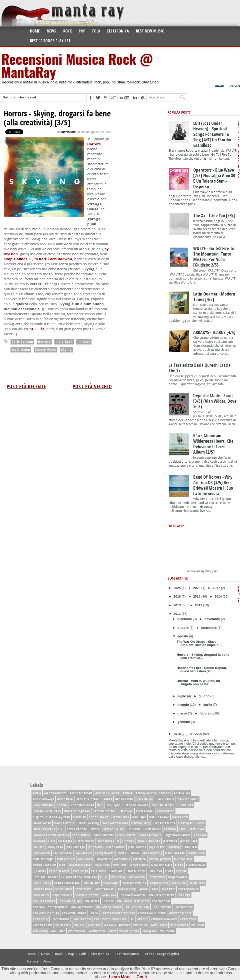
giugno (205, 696)
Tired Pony (40, 919)
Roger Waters (178, 877)
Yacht (112, 931)
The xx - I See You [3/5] (214, 215)
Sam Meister (91, 883)
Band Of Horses (87, 799)
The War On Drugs (46, 913)
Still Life (37, 329)
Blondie (61, 805)
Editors (94, 829)
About (220, 86)
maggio (184, 705)
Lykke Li (122, 853)
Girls (51, 841)
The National (161, 901)
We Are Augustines (117, 925)
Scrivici (234, 86)
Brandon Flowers (136, 805)
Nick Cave (120, 865)
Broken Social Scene (47, 811)
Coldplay (79, 817)
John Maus (95, 847)
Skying (66, 350)
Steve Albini (41, 895)
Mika (62, 865)
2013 (178, 605)
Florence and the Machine (51, 835)
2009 (199, 734)
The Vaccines (183, 907)
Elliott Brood (152, 829)
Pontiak (181, 871)
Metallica (139, 859)
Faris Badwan (60, 259)
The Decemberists (161, 895)
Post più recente (26, 386)
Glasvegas (65, 841)
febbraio (206, 713)
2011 (178, 614)
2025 (178, 588)
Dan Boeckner (159, 817)
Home (35, 31)
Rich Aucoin (137, 877)
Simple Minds (16, 259)
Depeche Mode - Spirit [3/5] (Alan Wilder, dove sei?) (215, 401)
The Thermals (162, 907)
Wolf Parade (77, 931)
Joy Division (21, 350)
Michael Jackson (160, 859)
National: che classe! (19, 97)
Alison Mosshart (81, 793)
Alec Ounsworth (55, 793)
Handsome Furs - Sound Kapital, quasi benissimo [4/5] (202, 669)
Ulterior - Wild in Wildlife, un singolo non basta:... (198, 682)
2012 (199, 605)
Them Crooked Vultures (118, 913)
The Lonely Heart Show (133, 901)
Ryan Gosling (42, 883)
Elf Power (134, 829)
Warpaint (94, 925)
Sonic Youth (83, 889)
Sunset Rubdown (87, 895)
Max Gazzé (86, 859)
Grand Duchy (84, 841)
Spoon (143, 889)
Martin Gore (196, 853)
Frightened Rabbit (177, 835)
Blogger (212, 571)
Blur (100, 805)
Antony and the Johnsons (153, 793)
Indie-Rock (64, 342)
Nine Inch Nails (162, 865)
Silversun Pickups (134, 883)
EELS (61, 829)
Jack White (170, 841)
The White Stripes (74, 913)
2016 (178, 596)
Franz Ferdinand (150, 835)
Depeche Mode (164, 823)
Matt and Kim (66, 859)
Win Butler (58, 931)
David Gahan (42, 823)
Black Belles (144, 799)
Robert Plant (156, 877)
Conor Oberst (99, 817)
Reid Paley (118, 877)
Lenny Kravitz (104, 853)
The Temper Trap (137, 907)
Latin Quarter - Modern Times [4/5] (214, 297)
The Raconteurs (81, 907)
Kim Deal (191, 847)
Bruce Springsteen (77, 811)
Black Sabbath (43, 805)
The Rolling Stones (108, 907)
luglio (182, 696)
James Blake (189, 841)
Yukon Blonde (129, 931)
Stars (154, 889)
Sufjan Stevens (62, 895)
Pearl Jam (116, 871)
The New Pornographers (50, 907)
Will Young (40, 931)
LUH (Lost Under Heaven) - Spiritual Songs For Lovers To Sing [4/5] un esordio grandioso (212, 134)
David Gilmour (64, 823)
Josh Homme (137, 847)
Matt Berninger (43, 859)
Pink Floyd (155, 871)
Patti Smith (81, 871)
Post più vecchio (92, 386)
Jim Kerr (39, 259)
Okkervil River (196, 865)
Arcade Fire (182, 793)
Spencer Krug (126, 889)
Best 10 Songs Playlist (50, 41)
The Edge (184, 895)
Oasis (179, 865)
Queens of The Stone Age (79, 877)
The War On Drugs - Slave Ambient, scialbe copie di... (199, 643)
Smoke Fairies (42, 889)
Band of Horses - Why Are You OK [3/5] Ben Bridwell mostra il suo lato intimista (213, 485)
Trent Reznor (60, 919)
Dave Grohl (180, 817)
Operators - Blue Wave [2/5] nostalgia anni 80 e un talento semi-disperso (214, 178)
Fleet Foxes (196, 829)
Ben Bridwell (124, 799)
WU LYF (79, 925)
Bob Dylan (113, 805)
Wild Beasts (159, 925)
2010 (178, 734)
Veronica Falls (42, 925)
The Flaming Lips (70, 901)
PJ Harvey (39, 871)
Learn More (120, 977)
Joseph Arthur (115, 847)
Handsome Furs (108, 841)
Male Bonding (152, 853)
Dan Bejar (139, 817)
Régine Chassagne (67, 883)
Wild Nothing (179, 925)
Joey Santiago (75, 847)
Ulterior (142, 919)
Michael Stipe (183, 859)
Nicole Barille (139, 865)
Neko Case (102, 865)
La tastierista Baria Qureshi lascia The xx (199, 368)
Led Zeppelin (62, 853)
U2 (132, 919)
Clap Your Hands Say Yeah (51, 817)
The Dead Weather (132, 895)
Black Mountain (187, 799)
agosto (183, 636)
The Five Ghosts (44, 901)
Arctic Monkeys (43, 799)
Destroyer (185, 823)
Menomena (122, 859)
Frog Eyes (199, 835)
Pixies (169, 871)
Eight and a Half (113, 829)
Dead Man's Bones (115, 823)
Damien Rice (120, 817)
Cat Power (126, 811)
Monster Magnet (80, 865)
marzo (183, 713)
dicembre (185, 619)
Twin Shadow (81, 919)
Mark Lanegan (175, 853)
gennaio (184, 722)
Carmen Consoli (104, 811)
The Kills (108, 901)
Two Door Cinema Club (110, 919)
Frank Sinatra (126, 835)
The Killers (92, 901)
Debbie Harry (141, 823)
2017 (217, 588)
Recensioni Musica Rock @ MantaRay (77, 65)
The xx (94, 913)
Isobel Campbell (148, 841)
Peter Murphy (135, 871)
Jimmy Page (55, 847)
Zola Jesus (149, 931)
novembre (213, 619)
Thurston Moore (180, 913)
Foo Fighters (81, 835)
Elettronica (118, 31)
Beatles (107, 799)
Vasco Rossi (188, 919)
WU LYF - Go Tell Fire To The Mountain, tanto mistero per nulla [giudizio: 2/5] (214, 257)
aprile (208, 705)
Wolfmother (97, 931)
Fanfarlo (170, 829)
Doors (200, 823)
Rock (67, 31)
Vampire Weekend (164, 919)
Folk (96, 31)
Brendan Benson (163, 805)
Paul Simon (99, 871)
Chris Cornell (145, 811)
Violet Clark (63, 925)
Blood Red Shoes (82, 805)
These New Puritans (152, 913)
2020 (197, 588)
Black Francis (165, 799)
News (51, 31)
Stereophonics (188, 889)
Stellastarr (168, 889)
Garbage (39, 841)
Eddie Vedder (77, 829)
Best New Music (150, 31)
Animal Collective (107, 793)
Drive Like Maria (44, 829)
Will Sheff (198, 925)
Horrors (94, 144)
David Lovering (88, 823)
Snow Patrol (64, 889)
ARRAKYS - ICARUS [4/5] (214, 332)
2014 (219, 596)
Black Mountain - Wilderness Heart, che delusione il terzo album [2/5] (213, 444)
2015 (197, 596)
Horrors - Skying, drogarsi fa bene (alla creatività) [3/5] (57, 118)
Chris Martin (166, 811)
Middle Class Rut (44, 865)
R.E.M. (104, 877)
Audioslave (65, 799)
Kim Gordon (41, 853)
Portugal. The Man (45, 877)
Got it (142, 977)
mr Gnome (167, 931)
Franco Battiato (103, 835)
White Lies (140, 925)
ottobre (183, 628)
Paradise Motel (60, 871)
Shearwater (111, 883)
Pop (82, 31)
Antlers (127, 793)
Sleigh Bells (197, 883)
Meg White (104, 859)
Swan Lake (109, 895)
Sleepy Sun (178, 883)
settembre (209, 628)
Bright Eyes (185, 805)
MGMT (135, 853)
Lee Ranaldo (83, 853)
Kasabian (175, 847)
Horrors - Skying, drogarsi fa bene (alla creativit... (203, 656)
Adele (37, 793)
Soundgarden (104, 889)
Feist (182, 829)
